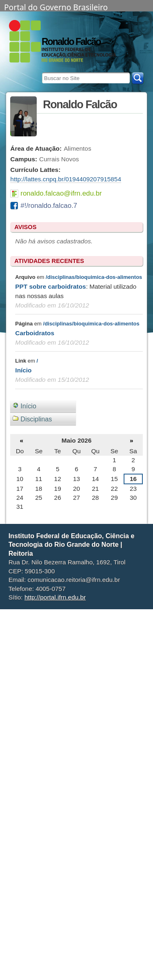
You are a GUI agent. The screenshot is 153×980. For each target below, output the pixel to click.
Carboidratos (35, 333)
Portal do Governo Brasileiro (56, 7)
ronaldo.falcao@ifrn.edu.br (61, 193)
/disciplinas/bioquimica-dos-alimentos (94, 277)
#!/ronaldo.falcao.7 (49, 206)
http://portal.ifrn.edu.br (55, 597)
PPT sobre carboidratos (50, 286)
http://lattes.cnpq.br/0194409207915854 (66, 179)
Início (23, 370)
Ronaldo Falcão (71, 42)
